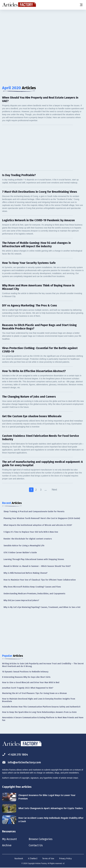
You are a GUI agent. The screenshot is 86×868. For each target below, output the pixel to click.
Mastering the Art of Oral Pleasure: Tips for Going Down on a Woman (34, 693)
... (46, 490)
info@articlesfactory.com (21, 762)
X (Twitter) (33, 859)
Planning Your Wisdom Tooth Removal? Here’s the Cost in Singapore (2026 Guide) (42, 518)
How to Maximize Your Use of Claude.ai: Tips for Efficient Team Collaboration (40, 580)
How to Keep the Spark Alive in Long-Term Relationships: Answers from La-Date (39, 712)
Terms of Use (48, 859)
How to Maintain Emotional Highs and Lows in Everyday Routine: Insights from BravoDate (39, 700)
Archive (7, 845)
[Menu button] (81, 5)
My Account (9, 839)
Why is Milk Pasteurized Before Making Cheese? (25, 573)
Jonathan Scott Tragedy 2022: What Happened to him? (28, 688)
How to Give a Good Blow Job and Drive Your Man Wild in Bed (31, 682)
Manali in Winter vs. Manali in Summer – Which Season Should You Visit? (37, 566)
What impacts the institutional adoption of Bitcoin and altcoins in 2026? (38, 525)
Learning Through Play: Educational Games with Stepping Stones (34, 559)
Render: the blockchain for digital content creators (28, 539)
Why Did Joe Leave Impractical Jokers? (21, 600)
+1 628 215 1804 (15, 754)
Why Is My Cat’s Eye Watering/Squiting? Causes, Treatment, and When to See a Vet (42, 607)
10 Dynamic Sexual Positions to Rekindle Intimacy (25, 672)
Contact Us (36, 845)
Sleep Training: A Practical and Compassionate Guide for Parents (34, 512)
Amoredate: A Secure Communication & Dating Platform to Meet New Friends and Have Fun (43, 719)
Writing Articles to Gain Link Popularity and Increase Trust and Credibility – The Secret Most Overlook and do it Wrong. (43, 665)
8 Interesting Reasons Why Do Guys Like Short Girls (26, 677)
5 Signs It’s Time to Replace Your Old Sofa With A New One (31, 532)
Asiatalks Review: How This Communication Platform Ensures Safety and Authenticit (41, 707)
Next (54, 490)
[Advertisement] (43, 32)
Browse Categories (41, 839)
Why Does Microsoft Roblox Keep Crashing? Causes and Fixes (32, 587)
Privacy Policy (65, 859)
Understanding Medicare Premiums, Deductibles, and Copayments (34, 594)
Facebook (19, 859)
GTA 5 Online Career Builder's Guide (20, 553)
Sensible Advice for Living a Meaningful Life (24, 546)
